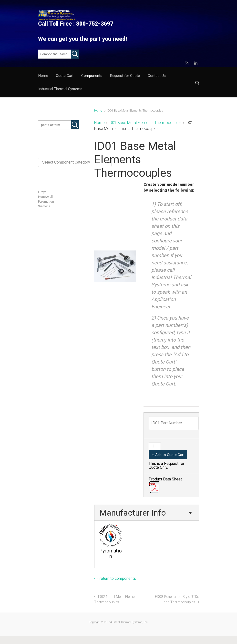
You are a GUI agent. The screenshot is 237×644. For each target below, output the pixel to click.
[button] (197, 83)
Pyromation (46, 202)
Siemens (44, 206)
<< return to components (115, 578)
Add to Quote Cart (170, 455)
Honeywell (45, 197)
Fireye (42, 192)
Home (98, 110)
